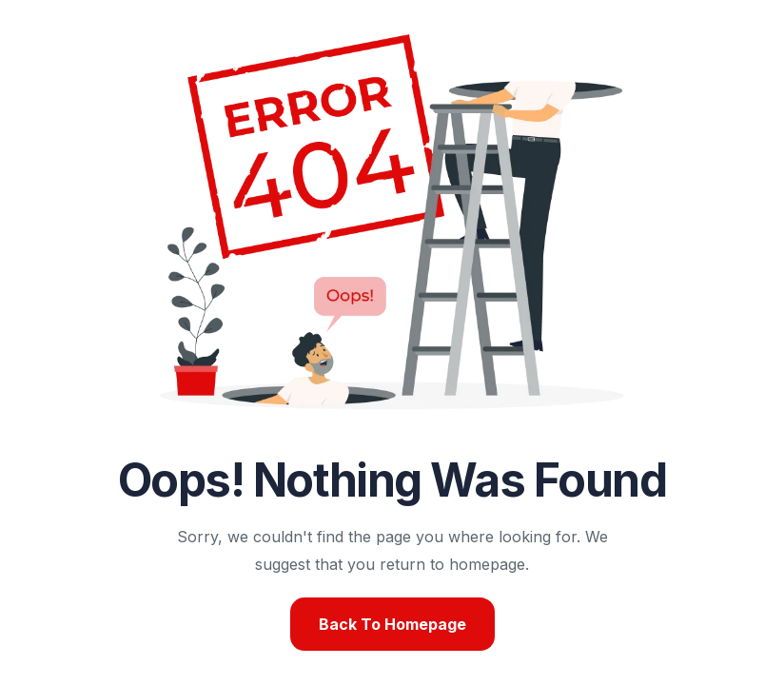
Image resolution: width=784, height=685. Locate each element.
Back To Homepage (392, 624)
